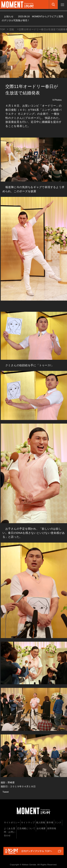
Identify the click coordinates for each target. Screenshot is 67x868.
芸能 (12, 29)
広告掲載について (26, 828)
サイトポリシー (12, 823)
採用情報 (52, 828)
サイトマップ (28, 823)
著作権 (50, 823)
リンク (58, 823)
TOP (3, 29)
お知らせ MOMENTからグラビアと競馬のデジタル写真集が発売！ (33, 18)
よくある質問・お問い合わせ (10, 832)
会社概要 (41, 828)
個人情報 (41, 823)
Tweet (6, 792)
